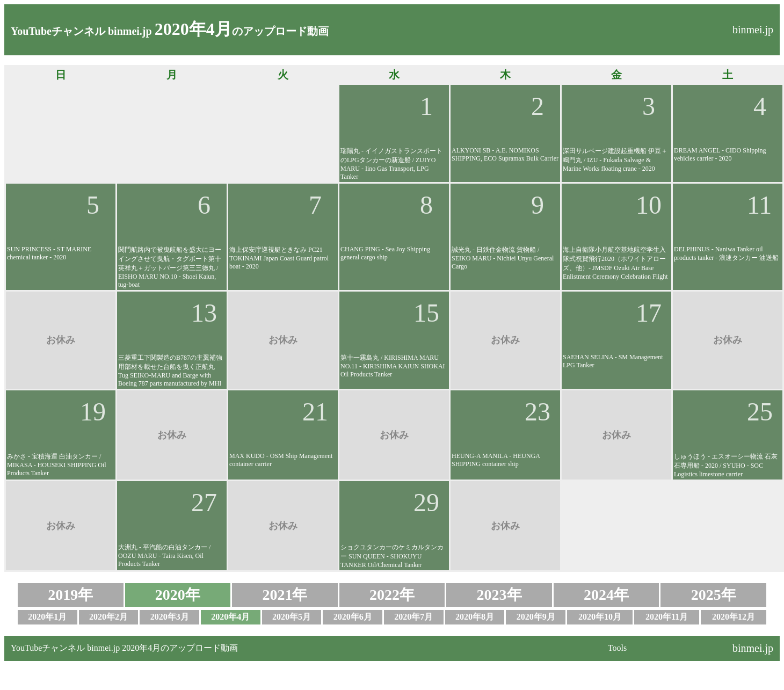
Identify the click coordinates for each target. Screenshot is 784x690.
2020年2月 (108, 617)
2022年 (392, 595)
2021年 (285, 595)
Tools (617, 648)
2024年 (606, 595)
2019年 (70, 595)
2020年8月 (475, 617)
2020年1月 (47, 617)
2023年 (499, 595)
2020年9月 (536, 617)
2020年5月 (292, 617)
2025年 (714, 595)
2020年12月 (734, 617)
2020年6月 (353, 617)
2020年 (178, 595)
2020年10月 (600, 617)
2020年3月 (170, 617)
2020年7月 (413, 617)
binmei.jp (753, 30)
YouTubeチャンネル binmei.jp (81, 31)
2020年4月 (230, 617)
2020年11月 (667, 617)
